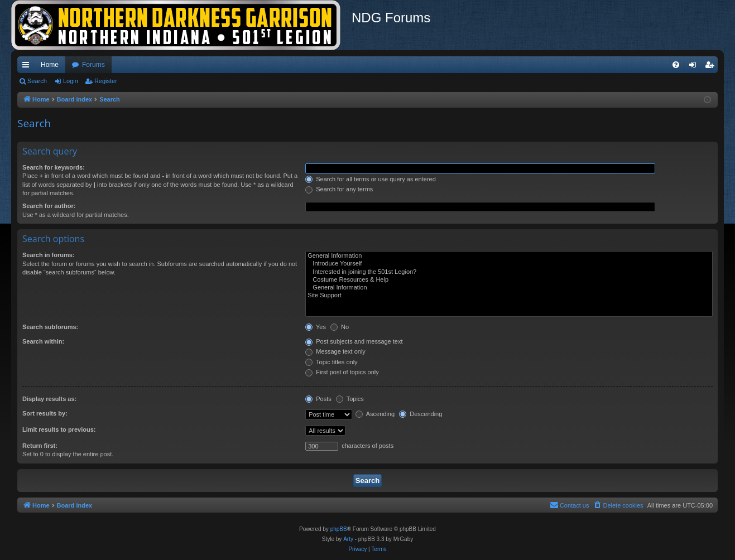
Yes (316, 327)
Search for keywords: (54, 167)
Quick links (28, 67)
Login (71, 81)
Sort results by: (45, 413)
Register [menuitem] (712, 67)
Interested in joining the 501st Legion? (509, 272)
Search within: (43, 341)
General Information (509, 256)
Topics (350, 399)
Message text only (335, 351)
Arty (348, 539)
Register (106, 81)
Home (50, 65)
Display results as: (49, 399)
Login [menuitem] (695, 67)
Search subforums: (50, 327)
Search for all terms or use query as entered (371, 179)
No (340, 327)
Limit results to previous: (59, 429)
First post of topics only (342, 372)
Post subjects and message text (354, 341)
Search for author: (49, 206)
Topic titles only (331, 362)
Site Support (509, 296)
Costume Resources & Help (509, 280)
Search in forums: (49, 255)
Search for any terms (339, 189)
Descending (421, 414)
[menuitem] (676, 65)
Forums (93, 65)
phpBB (339, 529)
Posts (318, 399)
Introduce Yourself (509, 264)
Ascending (375, 414)
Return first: (40, 446)
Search (37, 81)
